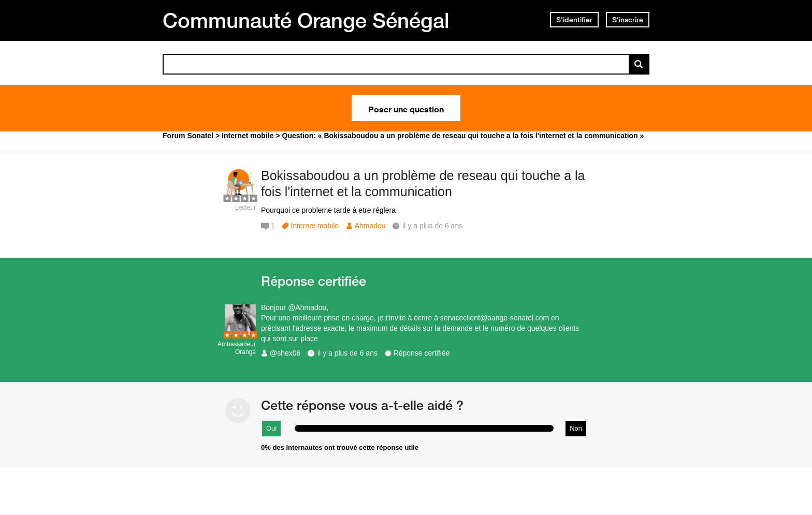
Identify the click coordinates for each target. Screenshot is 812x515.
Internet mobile (315, 226)
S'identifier (574, 20)
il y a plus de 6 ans (347, 353)
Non (576, 428)
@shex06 (285, 353)
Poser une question (406, 108)
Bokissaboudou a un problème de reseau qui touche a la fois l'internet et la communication (423, 183)
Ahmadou (370, 226)
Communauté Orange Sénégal (306, 20)
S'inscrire (628, 20)
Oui (271, 428)
